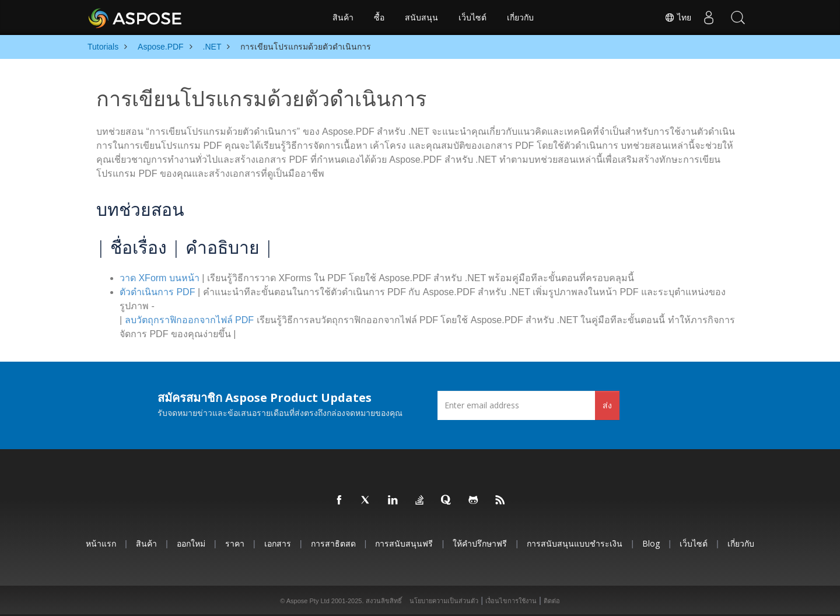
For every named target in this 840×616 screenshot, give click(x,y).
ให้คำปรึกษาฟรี (480, 543)
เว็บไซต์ (473, 17)
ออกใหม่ (191, 543)
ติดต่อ (552, 601)
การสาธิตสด (333, 543)
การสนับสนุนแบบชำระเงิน (575, 543)
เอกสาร (278, 543)
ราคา (235, 543)
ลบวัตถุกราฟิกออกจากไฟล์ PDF (189, 320)
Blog (651, 543)
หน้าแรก (101, 543)
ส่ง (607, 405)
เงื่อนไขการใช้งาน (511, 601)
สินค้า (343, 17)
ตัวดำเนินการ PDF (157, 292)
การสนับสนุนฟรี (404, 543)
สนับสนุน (421, 17)
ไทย (678, 17)
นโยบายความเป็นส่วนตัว (444, 601)
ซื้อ (379, 17)
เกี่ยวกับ (520, 17)
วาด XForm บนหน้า (160, 278)
